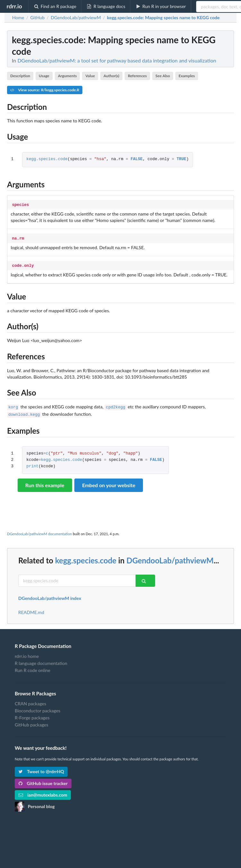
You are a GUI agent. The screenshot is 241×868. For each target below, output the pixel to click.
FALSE (137, 159)
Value (90, 76)
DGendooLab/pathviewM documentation (39, 531)
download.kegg (24, 412)
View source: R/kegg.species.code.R (45, 90)
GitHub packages (32, 721)
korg (13, 405)
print (32, 463)
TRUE (181, 159)
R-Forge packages (32, 714)
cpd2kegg (115, 405)
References (137, 76)
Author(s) (111, 76)
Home (18, 18)
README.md (31, 609)
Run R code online (33, 667)
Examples (187, 76)
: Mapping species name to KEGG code (163, 18)
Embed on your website (109, 482)
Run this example (45, 482)
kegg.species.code (47, 159)
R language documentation (41, 660)
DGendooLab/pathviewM (170, 557)
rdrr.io (14, 6)
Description (20, 76)
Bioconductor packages (37, 707)
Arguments (67, 76)
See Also (163, 76)
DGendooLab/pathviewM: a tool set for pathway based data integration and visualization (117, 60)
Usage (44, 76)
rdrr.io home (27, 653)
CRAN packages (30, 700)
